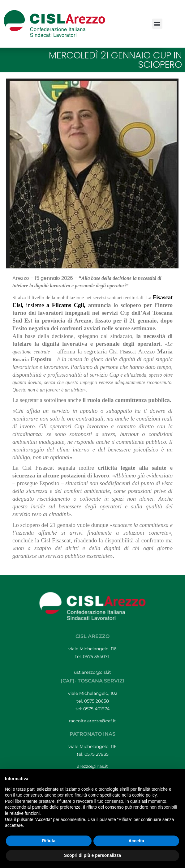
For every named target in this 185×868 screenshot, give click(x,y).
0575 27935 (97, 754)
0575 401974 (96, 709)
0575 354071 (97, 656)
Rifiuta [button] (49, 841)
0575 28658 (97, 701)
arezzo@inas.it (92, 766)
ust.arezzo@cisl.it (92, 672)
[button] (157, 24)
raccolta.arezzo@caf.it (92, 721)
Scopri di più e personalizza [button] (92, 855)
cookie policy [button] (144, 795)
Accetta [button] (136, 841)
